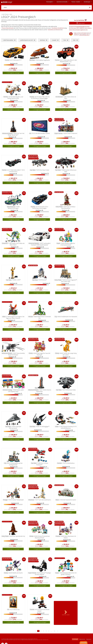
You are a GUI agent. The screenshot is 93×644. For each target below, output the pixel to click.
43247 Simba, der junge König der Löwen (68, 354)
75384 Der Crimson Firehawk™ (42, 464)
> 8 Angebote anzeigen (13, 512)
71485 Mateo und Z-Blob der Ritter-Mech (16, 244)
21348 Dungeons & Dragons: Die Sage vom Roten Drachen (15, 317)
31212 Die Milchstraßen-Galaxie (41, 133)
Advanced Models (7, 133)
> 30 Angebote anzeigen (13, 476)
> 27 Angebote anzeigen (39, 110)
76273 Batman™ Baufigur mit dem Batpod (43, 574)
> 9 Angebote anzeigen (66, 146)
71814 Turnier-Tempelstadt (16, 500)
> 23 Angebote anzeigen (39, 476)
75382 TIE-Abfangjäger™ (43, 427)
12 (54, 631)
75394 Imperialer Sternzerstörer (15, 427)
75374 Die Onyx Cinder (43, 170)
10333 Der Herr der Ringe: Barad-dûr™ (16, 134)
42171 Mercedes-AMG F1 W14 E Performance (16, 171)
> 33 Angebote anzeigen (66, 73)
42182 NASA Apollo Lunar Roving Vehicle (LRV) (15, 98)
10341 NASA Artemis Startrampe (44, 391)
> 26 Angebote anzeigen (66, 366)
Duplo (58, 243)
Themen (76, 2)
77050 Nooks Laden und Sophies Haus (16, 391)
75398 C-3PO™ (16, 280)
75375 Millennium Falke (69, 390)
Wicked (31, 317)
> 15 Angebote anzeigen (13, 146)
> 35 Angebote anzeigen (39, 219)
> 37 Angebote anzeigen (13, 293)
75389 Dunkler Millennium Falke (69, 171)
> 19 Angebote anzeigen (66, 256)
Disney (31, 353)
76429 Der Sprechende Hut (17, 536)
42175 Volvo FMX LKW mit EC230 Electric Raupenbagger (40, 98)
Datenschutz (82, 639)
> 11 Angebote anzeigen (39, 73)
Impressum (89, 639)
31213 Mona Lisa (15, 609)
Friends (58, 536)
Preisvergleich (49, 2)
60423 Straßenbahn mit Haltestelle (67, 317)
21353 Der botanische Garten (68, 500)
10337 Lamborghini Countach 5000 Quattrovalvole (41, 244)
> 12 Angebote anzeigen (66, 219)
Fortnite (59, 463)
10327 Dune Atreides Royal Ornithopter (16, 354)
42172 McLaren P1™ (16, 60)
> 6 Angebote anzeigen (66, 512)
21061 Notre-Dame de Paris (70, 98)
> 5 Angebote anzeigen (39, 366)
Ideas (4, 317)
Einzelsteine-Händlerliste (58, 28)
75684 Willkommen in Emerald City (42, 317)
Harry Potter (59, 207)
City (56, 317)
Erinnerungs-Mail (80, 27)
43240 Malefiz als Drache (16, 573)
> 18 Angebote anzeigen (13, 256)
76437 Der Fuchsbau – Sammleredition (69, 207)
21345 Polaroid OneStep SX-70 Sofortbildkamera (68, 427)
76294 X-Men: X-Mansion (70, 133)
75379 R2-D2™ (43, 280)
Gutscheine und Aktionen (54, 30)
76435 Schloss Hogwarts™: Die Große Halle (69, 281)
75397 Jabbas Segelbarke (43, 60)
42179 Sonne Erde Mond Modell (42, 610)
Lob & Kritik (84, 643)
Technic (7, 60)
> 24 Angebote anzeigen (13, 366)
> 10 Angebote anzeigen (39, 183)
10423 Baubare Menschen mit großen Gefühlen (68, 574)
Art (30, 133)
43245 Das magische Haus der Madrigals (42, 354)
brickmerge (75, 639)
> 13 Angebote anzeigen (39, 256)
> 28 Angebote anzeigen (39, 622)
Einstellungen (87, 2)
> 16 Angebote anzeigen (39, 439)
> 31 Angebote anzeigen (13, 183)
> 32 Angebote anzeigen (13, 73)
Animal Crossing (7, 390)
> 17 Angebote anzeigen (13, 219)
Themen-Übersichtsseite (8, 28)
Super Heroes (59, 133)
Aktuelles (62, 2)
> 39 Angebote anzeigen (66, 329)
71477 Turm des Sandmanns (43, 500)
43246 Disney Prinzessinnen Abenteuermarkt (42, 537)
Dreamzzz (5, 243)
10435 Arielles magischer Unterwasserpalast (68, 244)
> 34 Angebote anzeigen (66, 476)
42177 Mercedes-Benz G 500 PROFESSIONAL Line (68, 61)
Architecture (59, 97)
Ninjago (5, 500)
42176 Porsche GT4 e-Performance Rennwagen (40, 207)
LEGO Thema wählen (8, 40)
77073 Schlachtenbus (68, 463)
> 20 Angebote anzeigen (13, 110)
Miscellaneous (11, 207)
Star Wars (32, 60)
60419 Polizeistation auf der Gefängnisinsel (15, 464)
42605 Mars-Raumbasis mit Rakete (68, 537)
